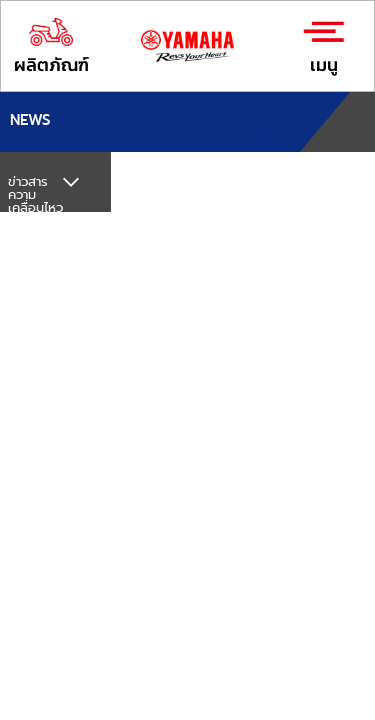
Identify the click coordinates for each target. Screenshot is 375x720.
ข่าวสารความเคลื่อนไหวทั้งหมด (35, 201)
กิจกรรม (31, 280)
